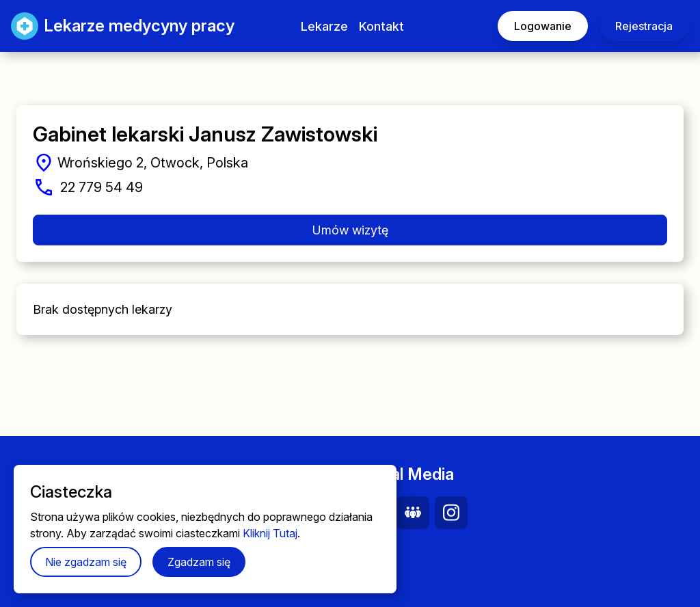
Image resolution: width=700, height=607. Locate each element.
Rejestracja (644, 26)
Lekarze (324, 26)
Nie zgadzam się (86, 562)
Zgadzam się (199, 562)
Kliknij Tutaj (270, 533)
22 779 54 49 (102, 187)
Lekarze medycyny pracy (109, 26)
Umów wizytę (350, 230)
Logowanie (543, 26)
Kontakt (381, 26)
